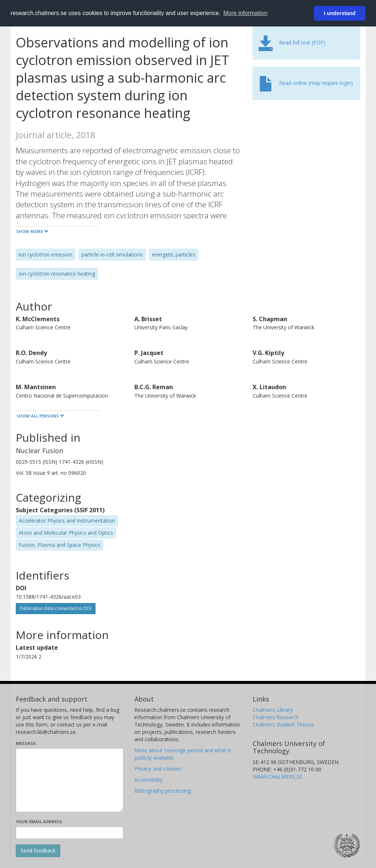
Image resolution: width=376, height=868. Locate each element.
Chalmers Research (276, 717)
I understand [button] (340, 13)
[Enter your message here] (70, 780)
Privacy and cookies (158, 769)
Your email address (39, 822)
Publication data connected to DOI (56, 608)
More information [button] (245, 13)
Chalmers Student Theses (283, 724)
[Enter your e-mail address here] (70, 833)
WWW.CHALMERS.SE (277, 777)
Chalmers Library (273, 710)
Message (26, 743)
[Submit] (38, 851)
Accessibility (149, 780)
